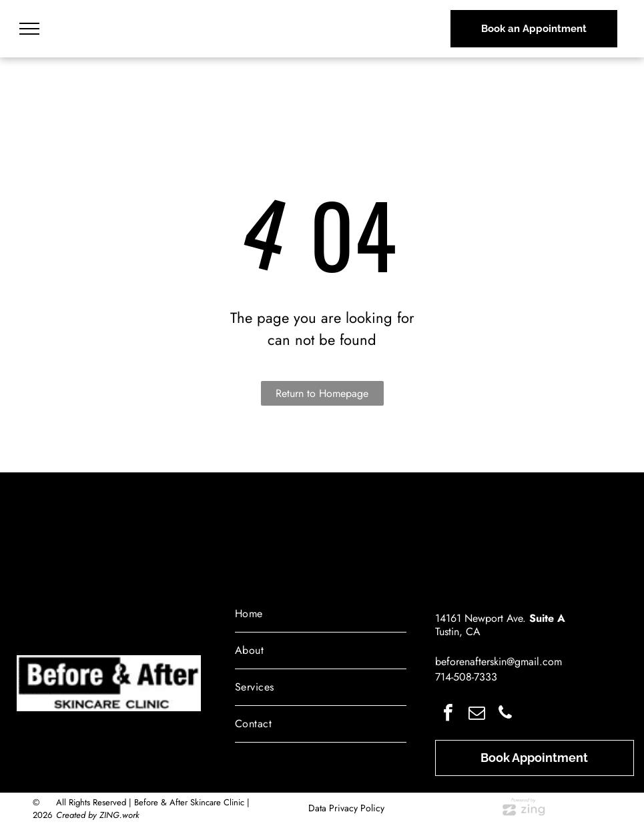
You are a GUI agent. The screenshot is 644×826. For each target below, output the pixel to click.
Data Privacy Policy (346, 808)
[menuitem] (321, 614)
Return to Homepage (322, 393)
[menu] (29, 29)
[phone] (505, 714)
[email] (476, 714)
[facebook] (448, 714)
